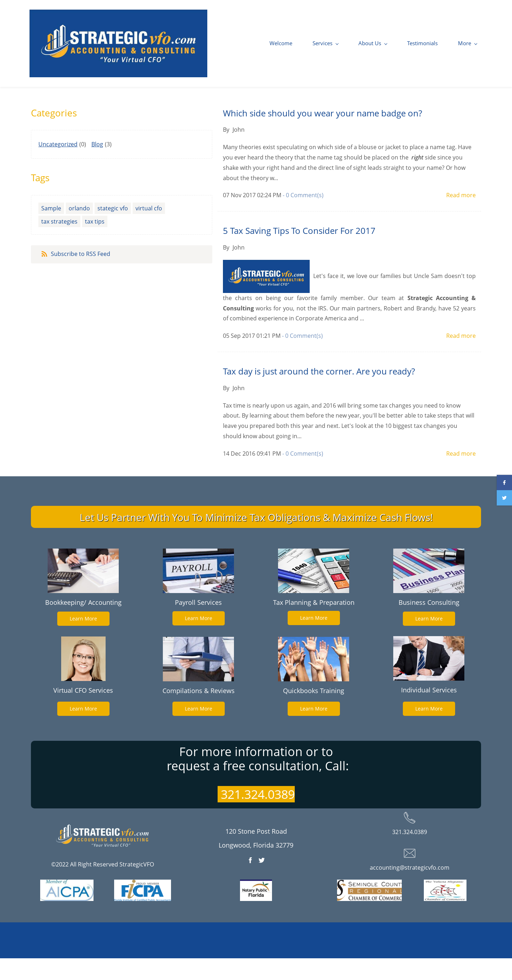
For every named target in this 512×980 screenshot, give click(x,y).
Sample (51, 230)
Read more (461, 216)
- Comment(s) (303, 216)
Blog (97, 166)
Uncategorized (58, 166)
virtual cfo (149, 230)
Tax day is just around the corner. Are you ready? (319, 392)
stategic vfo (113, 230)
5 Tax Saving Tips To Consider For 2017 (299, 252)
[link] (83, 575)
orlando (79, 230)
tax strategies (59, 243)
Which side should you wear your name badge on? (322, 134)
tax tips (95, 243)
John (239, 151)
